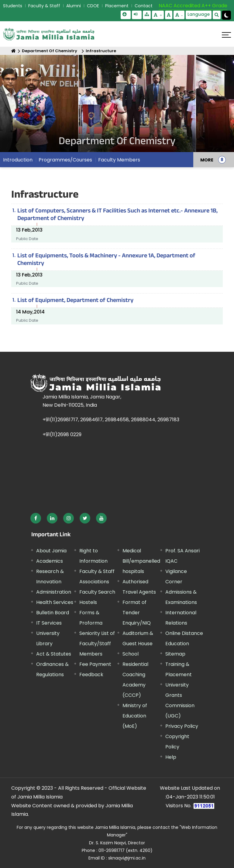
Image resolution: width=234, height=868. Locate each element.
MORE (207, 160)
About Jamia (51, 551)
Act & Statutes (54, 654)
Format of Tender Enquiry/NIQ (137, 613)
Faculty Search (97, 592)
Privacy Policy (182, 726)
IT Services (49, 623)
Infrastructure (101, 51)
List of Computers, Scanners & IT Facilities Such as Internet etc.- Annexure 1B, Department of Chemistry (117, 215)
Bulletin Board (53, 613)
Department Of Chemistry (50, 51)
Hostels (88, 602)
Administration (54, 592)
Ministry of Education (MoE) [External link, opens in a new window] (135, 716)
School (131, 654)
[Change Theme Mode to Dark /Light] (226, 15)
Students (13, 6)
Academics (50, 561)
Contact (144, 6)
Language (199, 14)
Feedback (91, 675)
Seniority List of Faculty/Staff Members (97, 644)
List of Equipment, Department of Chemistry (75, 301)
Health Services (55, 602)
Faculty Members (119, 160)
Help (171, 757)
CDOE (93, 6)
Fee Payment (95, 664)
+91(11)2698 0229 (62, 434)
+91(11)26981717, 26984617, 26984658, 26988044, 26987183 (111, 420)
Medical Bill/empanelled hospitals (141, 561)
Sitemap (175, 654)
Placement (117, 6)
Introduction (18, 160)
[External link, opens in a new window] (36, 518)
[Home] (14, 51)
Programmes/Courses (65, 160)
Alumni (74, 6)
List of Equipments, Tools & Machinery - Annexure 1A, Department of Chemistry (106, 260)
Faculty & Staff (44, 6)
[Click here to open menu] (226, 35)
